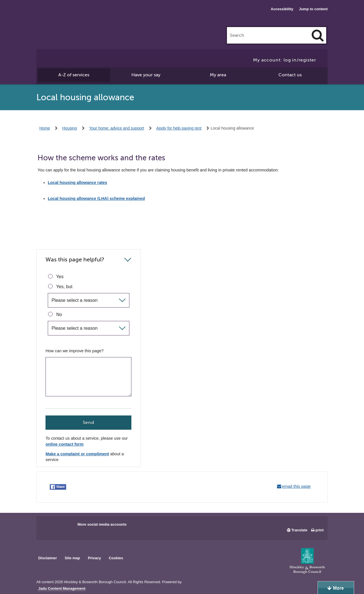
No (55, 314)
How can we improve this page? (75, 351)
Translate (299, 530)
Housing (70, 128)
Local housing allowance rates (77, 183)
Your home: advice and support (116, 128)
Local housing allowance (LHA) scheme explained (96, 198)
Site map (72, 558)
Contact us (290, 75)
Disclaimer (47, 558)
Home (45, 128)
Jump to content (313, 9)
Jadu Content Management (62, 589)
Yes (56, 276)
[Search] (318, 35)
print (319, 530)
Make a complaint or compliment (77, 454)
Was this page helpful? (75, 260)
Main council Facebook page (47, 526)
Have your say (146, 75)
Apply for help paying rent (179, 128)
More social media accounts (102, 524)
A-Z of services (74, 75)
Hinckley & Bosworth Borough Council (69, 16)
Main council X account (64, 526)
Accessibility (282, 9)
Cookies (116, 558)
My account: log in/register (285, 60)
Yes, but (60, 286)
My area (218, 75)
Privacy (94, 558)
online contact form (65, 444)
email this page (296, 486)
